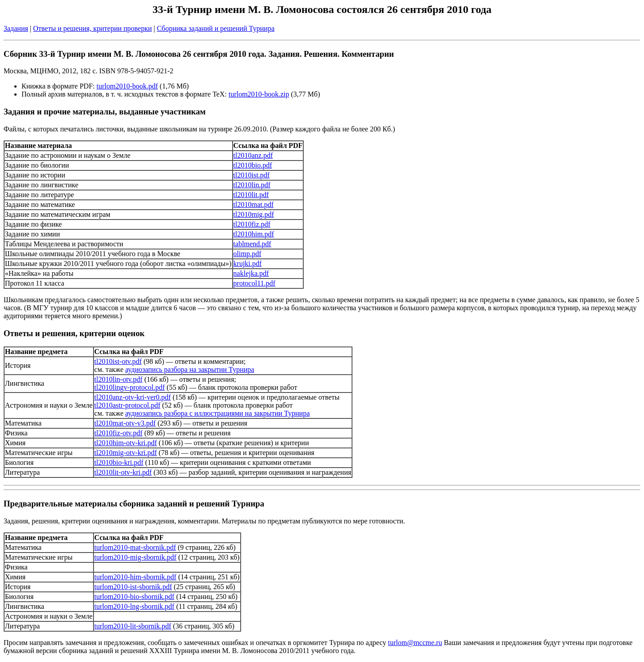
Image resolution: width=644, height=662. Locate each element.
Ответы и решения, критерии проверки (92, 28)
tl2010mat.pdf (254, 205)
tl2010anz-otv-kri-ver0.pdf (133, 397)
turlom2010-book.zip (259, 94)
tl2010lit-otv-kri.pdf (123, 472)
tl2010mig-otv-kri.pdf (126, 453)
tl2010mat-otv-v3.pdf (125, 423)
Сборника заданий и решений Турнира (216, 28)
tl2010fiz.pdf (252, 224)
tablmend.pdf (252, 244)
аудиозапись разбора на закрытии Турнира (190, 369)
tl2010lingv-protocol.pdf (130, 387)
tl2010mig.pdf (254, 214)
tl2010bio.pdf (253, 165)
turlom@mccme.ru (415, 643)
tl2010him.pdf (254, 234)
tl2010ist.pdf (252, 175)
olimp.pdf (248, 254)
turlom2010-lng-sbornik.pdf (134, 606)
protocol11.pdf (254, 283)
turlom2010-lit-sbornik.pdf (133, 626)
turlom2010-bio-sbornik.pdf (134, 597)
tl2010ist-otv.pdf (118, 361)
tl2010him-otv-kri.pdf (126, 443)
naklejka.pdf (251, 273)
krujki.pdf (248, 264)
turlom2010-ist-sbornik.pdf (133, 587)
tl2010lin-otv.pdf (119, 379)
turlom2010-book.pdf (127, 86)
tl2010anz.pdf (253, 155)
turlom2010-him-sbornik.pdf (136, 577)
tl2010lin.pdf (252, 185)
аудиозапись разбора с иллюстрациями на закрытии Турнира (217, 413)
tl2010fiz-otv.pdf (119, 433)
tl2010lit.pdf (251, 195)
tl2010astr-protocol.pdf (127, 405)
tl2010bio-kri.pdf (119, 462)
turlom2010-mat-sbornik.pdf (135, 547)
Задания (16, 28)
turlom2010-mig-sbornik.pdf (136, 557)
